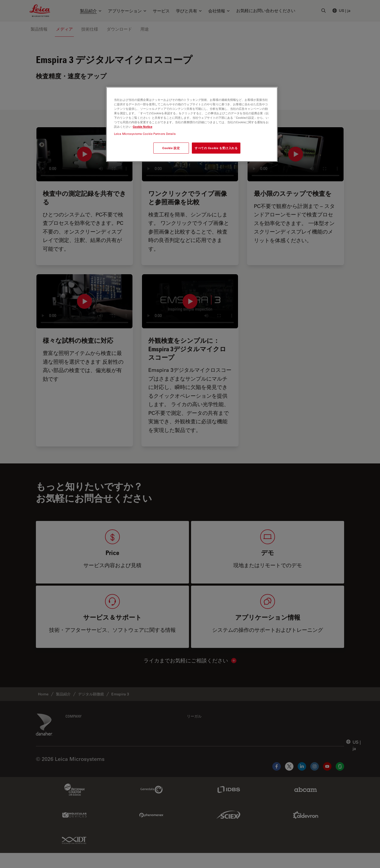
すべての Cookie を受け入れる (216, 148)
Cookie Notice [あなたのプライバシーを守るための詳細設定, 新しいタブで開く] (142, 127)
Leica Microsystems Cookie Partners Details (145, 134)
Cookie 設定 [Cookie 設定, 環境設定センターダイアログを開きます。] (171, 148)
